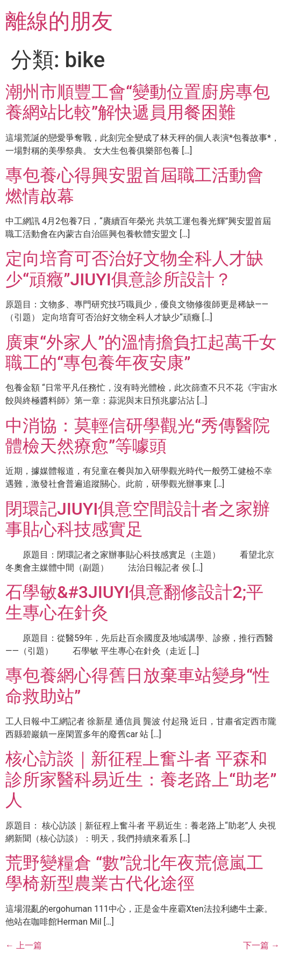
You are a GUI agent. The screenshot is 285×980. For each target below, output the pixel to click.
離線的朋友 (59, 21)
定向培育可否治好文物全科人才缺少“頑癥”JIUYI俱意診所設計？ (134, 269)
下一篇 (261, 945)
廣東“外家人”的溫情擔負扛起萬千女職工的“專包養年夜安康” (141, 352)
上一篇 (24, 945)
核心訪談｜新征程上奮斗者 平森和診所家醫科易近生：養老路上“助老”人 (141, 779)
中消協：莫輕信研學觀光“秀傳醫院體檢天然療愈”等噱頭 (138, 436)
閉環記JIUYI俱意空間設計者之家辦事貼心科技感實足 (138, 519)
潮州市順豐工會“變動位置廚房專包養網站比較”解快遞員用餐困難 (138, 102)
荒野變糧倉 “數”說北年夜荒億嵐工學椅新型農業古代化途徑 (134, 873)
